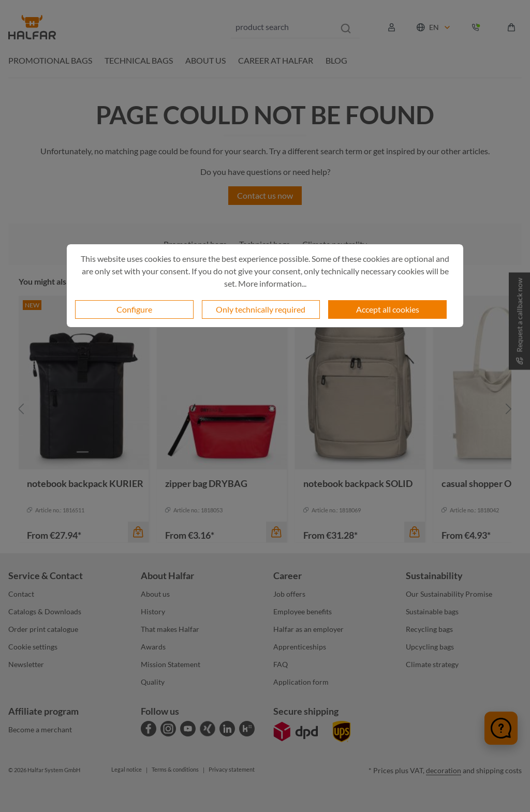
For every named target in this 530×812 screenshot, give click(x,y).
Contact (21, 594)
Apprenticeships (300, 647)
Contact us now (265, 195)
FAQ (281, 664)
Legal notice (127, 769)
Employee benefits (303, 611)
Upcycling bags (430, 647)
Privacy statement (232, 769)
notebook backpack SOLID (358, 483)
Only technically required (261, 309)
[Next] (509, 409)
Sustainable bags (432, 611)
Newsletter (26, 664)
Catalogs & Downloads (45, 611)
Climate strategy (432, 664)
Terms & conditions (175, 769)
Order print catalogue (43, 629)
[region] (265, 409)
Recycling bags (429, 629)
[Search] (346, 27)
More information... (272, 283)
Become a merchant (40, 729)
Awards (153, 647)
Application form (301, 682)
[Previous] (21, 409)
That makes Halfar (170, 629)
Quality (153, 682)
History (153, 611)
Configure (134, 309)
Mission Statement (171, 664)
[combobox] (282, 27)
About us (155, 594)
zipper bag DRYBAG (206, 483)
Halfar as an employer (308, 629)
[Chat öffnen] (501, 728)
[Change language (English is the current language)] (434, 27)
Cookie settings (33, 647)
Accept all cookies (388, 309)
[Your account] (392, 27)
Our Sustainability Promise (449, 594)
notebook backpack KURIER (85, 483)
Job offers (289, 594)
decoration (444, 770)
